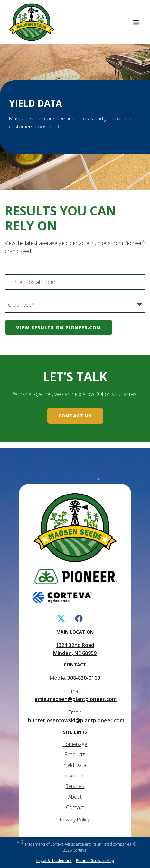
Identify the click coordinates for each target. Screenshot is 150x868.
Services (75, 786)
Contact (75, 807)
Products (75, 754)
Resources (75, 776)
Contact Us (75, 416)
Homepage (75, 744)
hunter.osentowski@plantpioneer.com (76, 720)
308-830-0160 (84, 678)
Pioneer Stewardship (95, 860)
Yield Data (75, 765)
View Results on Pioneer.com (59, 327)
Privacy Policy (75, 820)
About (75, 797)
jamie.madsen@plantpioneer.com (75, 699)
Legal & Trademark (54, 860)
